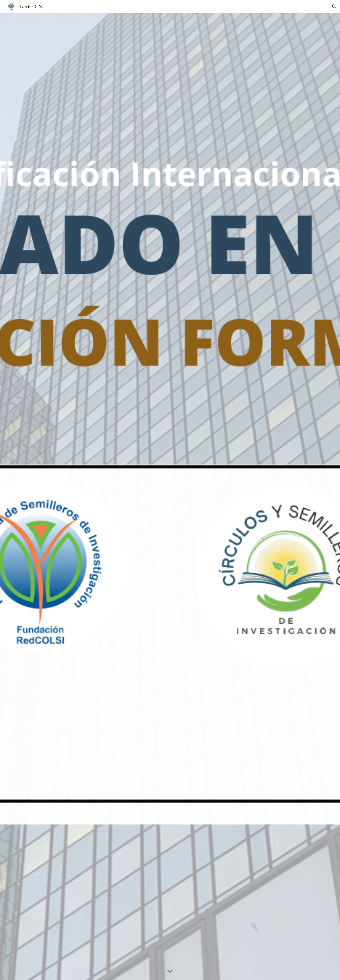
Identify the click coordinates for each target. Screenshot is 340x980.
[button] (334, 7)
